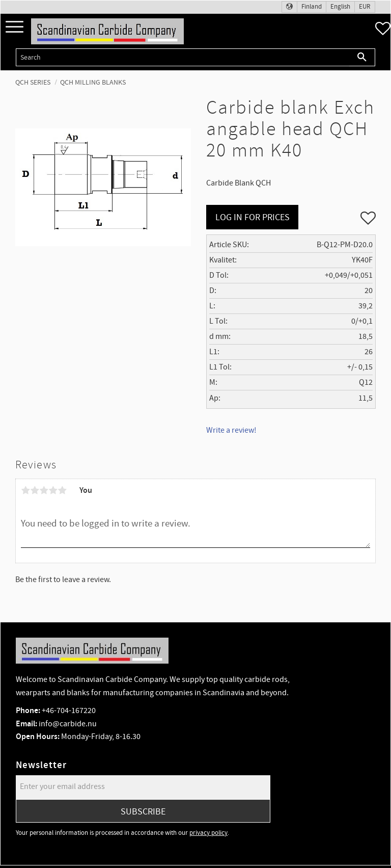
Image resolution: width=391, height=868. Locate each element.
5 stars (62, 490)
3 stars (44, 490)
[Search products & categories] (183, 57)
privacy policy (208, 833)
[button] (15, 27)
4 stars (53, 490)
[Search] (362, 57)
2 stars (35, 490)
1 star (25, 490)
